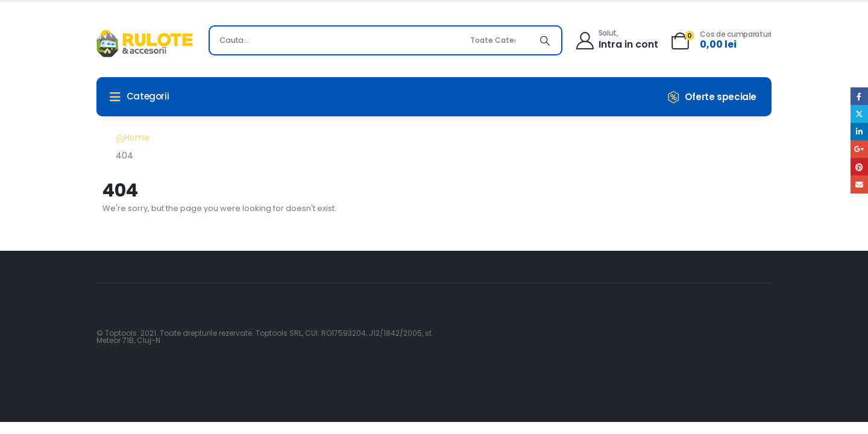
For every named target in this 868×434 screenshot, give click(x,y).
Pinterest (859, 167)
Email (859, 184)
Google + (859, 149)
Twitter (859, 114)
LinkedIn (859, 132)
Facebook (859, 96)
